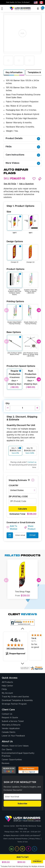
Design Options (15, 242)
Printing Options (15, 301)
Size (9, 212)
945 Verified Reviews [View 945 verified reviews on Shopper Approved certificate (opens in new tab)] (15, 648)
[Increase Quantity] (37, 408)
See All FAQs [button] (10, 184)
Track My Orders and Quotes (15, 697)
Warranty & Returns (11, 725)
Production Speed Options (21, 366)
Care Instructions (23, 155)
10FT (15, 233)
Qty (8, 403)
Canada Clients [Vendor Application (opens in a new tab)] (9, 732)
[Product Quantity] (22, 408)
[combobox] (22, 490)
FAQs (23, 147)
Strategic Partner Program (14, 704)
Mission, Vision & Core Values (15, 746)
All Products (7, 682)
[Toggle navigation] (2, 9)
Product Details (23, 138)
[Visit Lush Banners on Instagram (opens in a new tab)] (22, 849)
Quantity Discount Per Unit (21, 425)
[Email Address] (22, 797)
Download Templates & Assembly (17, 700)
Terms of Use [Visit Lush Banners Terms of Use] (22, 842)
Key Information (14, 73)
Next (39, 310)
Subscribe (22, 804)
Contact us (32, 462)
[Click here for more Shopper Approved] (32, 668)
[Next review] (22, 664)
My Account (7, 693)
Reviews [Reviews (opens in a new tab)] (6, 763)
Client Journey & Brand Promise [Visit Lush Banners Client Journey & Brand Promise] (15, 839)
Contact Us (7, 714)
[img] (15, 645)
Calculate (22, 509)
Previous (6, 310)
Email (31, 535)
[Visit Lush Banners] (23, 819)
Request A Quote (10, 718)
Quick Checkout (37, 861)
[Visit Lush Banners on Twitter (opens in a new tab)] (34, 849)
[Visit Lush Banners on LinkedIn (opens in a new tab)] (12, 849)
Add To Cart (15, 857)
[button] (34, 179)
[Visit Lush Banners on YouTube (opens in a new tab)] (17, 849)
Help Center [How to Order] (7, 686)
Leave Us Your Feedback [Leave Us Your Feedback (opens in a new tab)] (13, 736)
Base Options (14, 332)
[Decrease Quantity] (8, 408)
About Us (7, 742)
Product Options (15, 269)
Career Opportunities (12, 760)
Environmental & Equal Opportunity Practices (18, 755)
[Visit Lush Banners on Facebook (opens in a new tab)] (28, 849)
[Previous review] (22, 629)
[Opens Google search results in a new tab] (9, 770)
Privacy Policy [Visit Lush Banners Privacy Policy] (35, 839)
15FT (31, 233)
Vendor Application (11, 728)
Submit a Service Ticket (13, 721)
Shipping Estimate (18, 480)
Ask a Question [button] (26, 184)
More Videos (23, 163)
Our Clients (7, 750)
